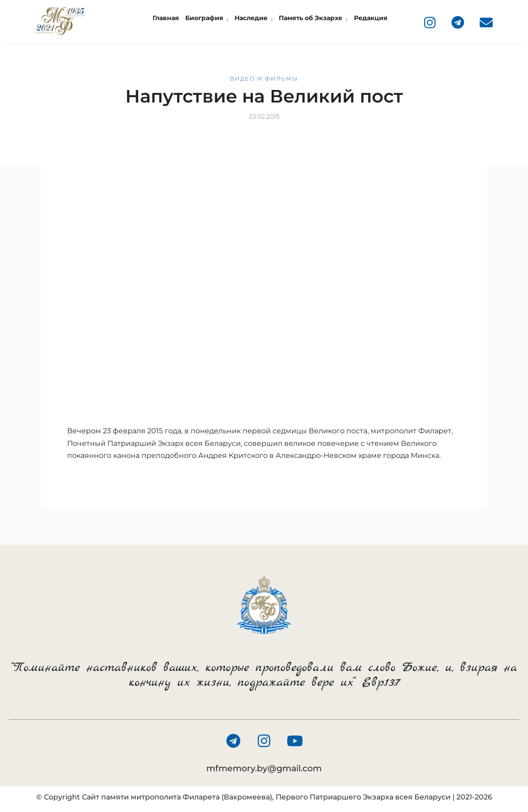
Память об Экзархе (311, 18)
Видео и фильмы (264, 79)
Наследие (251, 18)
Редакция (371, 18)
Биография (204, 18)
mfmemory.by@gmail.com (264, 768)
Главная (166, 18)
